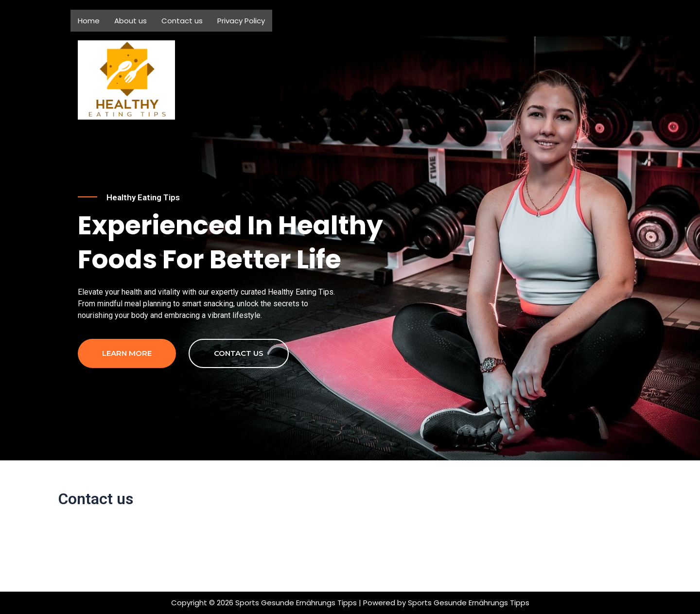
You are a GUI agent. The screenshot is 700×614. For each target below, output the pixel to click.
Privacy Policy (241, 21)
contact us (239, 395)
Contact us (182, 21)
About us (131, 21)
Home (89, 21)
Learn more (127, 395)
